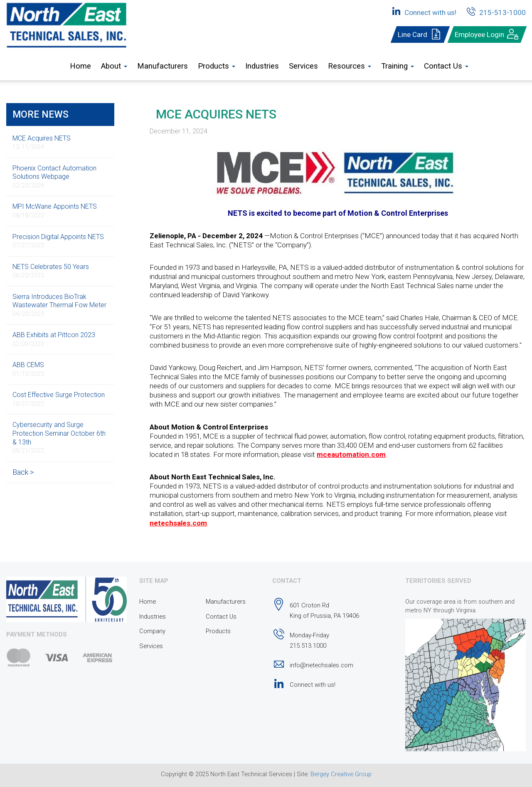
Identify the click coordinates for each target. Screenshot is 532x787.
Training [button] (398, 66)
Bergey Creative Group (341, 774)
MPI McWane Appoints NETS (55, 211)
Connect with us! (423, 11)
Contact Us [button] (446, 66)
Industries (262, 66)
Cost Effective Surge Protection (59, 399)
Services (303, 66)
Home (80, 66)
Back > (23, 472)
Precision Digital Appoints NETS (58, 241)
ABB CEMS (28, 369)
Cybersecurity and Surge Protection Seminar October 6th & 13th (59, 437)
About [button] (114, 66)
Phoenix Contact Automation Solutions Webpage (54, 176)
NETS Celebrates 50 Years (51, 271)
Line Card (420, 35)
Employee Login (487, 35)
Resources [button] (350, 66)
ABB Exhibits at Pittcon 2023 (54, 339)
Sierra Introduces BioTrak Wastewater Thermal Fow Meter (59, 305)
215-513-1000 (495, 11)
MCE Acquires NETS (42, 142)
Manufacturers (163, 66)
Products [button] (217, 66)
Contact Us (221, 617)
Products (218, 631)
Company (152, 631)
